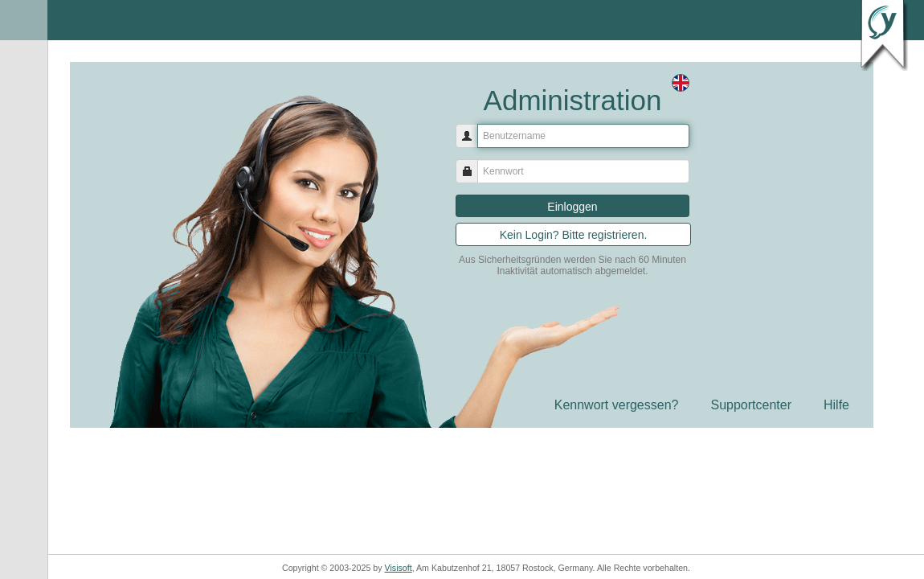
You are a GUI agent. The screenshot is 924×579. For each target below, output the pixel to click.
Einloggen (572, 207)
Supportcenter (751, 405)
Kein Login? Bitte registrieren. (574, 235)
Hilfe (836, 405)
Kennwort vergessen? (617, 405)
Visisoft (399, 568)
